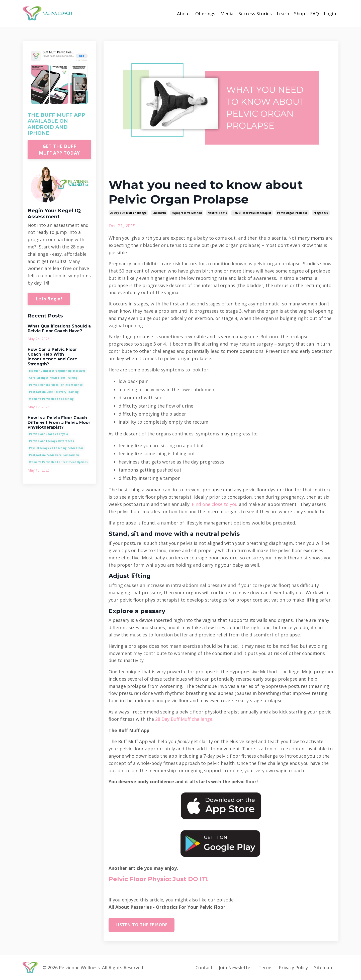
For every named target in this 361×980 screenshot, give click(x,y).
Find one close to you (215, 504)
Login (330, 14)
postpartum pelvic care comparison (54, 455)
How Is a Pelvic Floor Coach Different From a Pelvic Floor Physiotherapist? (59, 422)
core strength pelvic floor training (53, 378)
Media (227, 14)
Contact (204, 967)
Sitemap (323, 967)
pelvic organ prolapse (292, 213)
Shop (300, 14)
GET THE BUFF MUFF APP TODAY (59, 149)
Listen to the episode (142, 925)
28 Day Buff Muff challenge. (184, 719)
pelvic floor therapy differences (52, 441)
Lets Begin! (49, 299)
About (184, 14)
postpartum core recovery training (54, 392)
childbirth (159, 213)
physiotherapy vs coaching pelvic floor (56, 448)
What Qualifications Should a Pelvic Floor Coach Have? (59, 329)
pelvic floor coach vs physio (49, 434)
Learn (283, 14)
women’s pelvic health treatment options (58, 462)
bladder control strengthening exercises (57, 371)
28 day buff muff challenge (128, 213)
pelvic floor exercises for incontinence (56, 385)
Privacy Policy (293, 967)
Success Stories (255, 14)
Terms (265, 967)
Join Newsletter (236, 967)
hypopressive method (187, 213)
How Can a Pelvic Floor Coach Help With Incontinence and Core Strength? (52, 357)
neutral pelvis (217, 213)
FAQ (314, 14)
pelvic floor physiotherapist (252, 213)
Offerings (205, 14)
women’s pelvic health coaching (51, 399)
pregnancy (321, 213)
